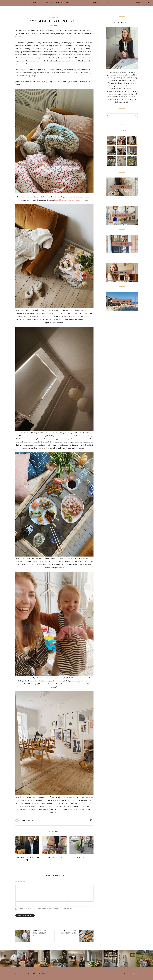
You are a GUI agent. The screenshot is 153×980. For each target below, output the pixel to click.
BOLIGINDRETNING (63, 3)
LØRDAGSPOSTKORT (54, 858)
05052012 (81, 858)
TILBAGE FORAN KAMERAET (39, 934)
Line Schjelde (28, 821)
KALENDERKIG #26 (69, 933)
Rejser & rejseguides (113, 3)
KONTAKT (35, 3)
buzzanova (134, 974)
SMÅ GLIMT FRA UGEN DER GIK (27, 859)
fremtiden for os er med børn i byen (70, 200)
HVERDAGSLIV (47, 3)
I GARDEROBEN (79, 3)
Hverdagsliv (54, 17)
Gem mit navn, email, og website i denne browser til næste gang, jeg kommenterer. (45, 909)
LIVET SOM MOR (95, 3)
